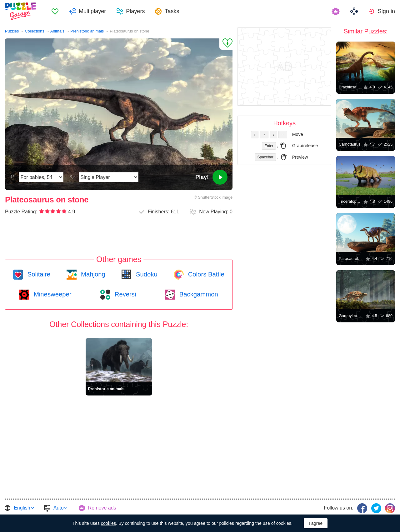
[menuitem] (55, 11)
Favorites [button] (55, 11)
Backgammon (198, 294)
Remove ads (102, 508)
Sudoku (146, 274)
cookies (108, 523)
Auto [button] (59, 508)
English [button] (22, 508)
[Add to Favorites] (226, 44)
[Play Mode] (109, 177)
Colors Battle (205, 274)
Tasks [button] (172, 11)
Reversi (124, 294)
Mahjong (92, 274)
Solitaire (38, 274)
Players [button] (135, 11)
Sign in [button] (386, 11)
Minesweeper (52, 294)
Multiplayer (92, 11)
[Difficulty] (41, 177)
